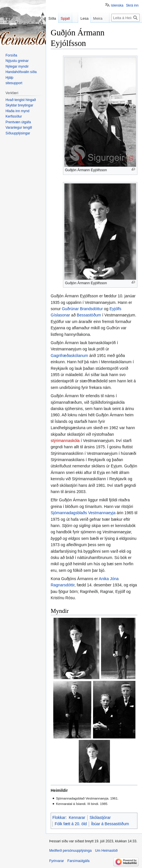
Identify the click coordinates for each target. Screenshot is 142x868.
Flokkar (59, 817)
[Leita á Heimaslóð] (126, 18)
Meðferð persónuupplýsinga (70, 851)
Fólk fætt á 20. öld (71, 824)
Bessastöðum (89, 315)
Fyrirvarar (57, 861)
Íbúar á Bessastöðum (110, 824)
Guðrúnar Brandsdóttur (82, 309)
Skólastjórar (100, 817)
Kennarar (77, 817)
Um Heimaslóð (106, 851)
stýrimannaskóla (65, 441)
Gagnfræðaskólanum (69, 356)
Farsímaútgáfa (78, 861)
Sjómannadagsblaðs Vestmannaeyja (83, 513)
